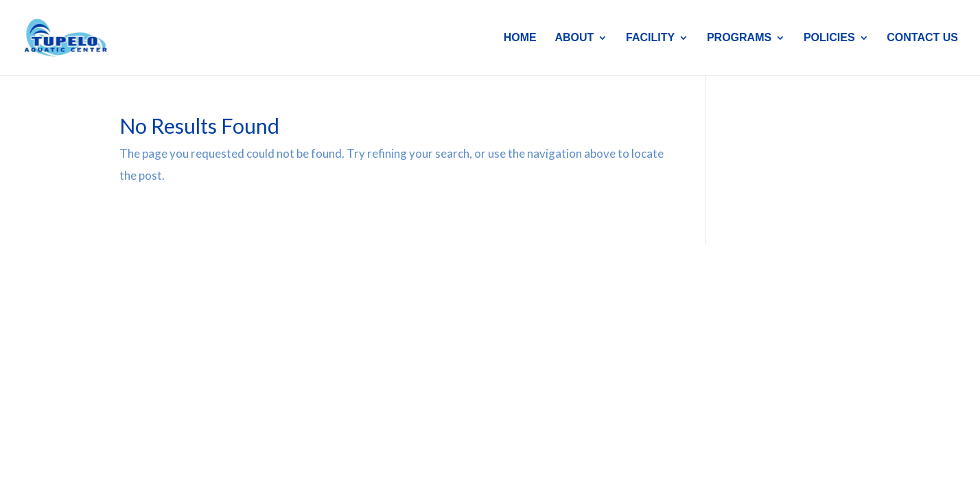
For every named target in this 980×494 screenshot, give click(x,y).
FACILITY (650, 38)
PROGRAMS (739, 38)
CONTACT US (922, 38)
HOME (520, 38)
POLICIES (829, 38)
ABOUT (574, 38)
